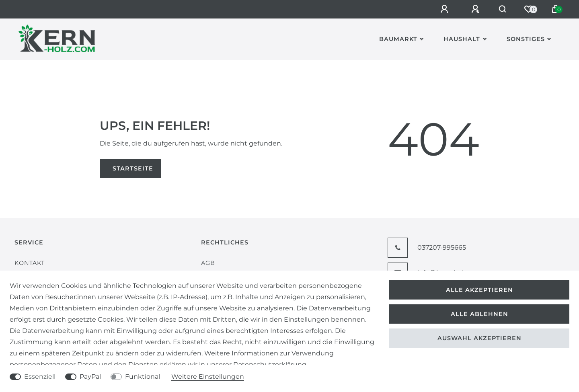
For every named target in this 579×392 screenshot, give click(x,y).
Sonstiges (526, 39)
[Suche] (501, 9)
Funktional (143, 377)
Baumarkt (398, 39)
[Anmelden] (441, 9)
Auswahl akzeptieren (479, 338)
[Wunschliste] (528, 9)
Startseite (133, 168)
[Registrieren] (472, 9)
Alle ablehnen (479, 314)
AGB (208, 263)
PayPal (90, 377)
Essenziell (40, 377)
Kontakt (30, 263)
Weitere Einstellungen (208, 377)
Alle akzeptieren (479, 290)
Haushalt (462, 39)
